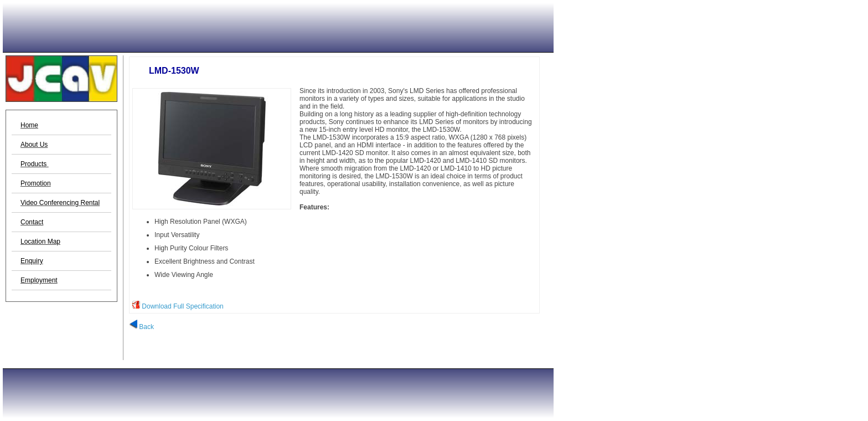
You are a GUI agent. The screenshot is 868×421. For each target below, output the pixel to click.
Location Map (40, 242)
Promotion (36, 183)
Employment (39, 280)
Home (29, 125)
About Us (34, 145)
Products (35, 164)
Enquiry (32, 261)
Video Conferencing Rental (60, 203)
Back (141, 327)
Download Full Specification (182, 306)
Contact (32, 222)
